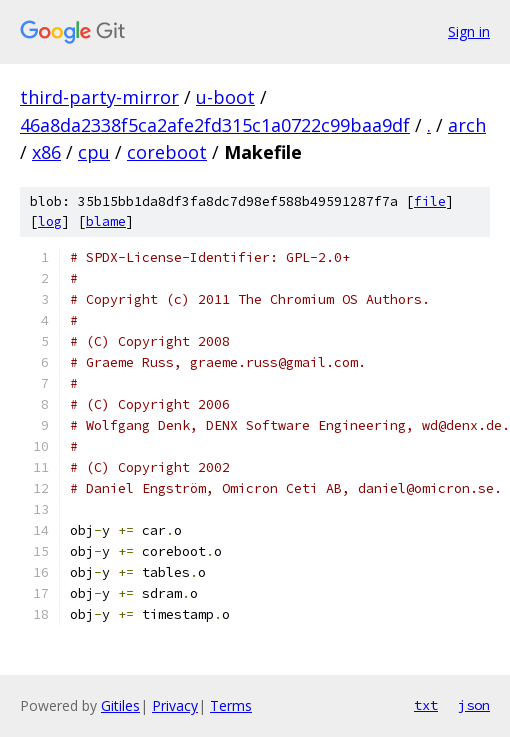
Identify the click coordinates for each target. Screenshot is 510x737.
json (474, 705)
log (50, 221)
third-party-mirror (99, 97)
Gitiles (120, 705)
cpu (94, 152)
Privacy (175, 705)
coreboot (167, 152)
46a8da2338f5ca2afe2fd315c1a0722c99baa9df (215, 125)
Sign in (469, 31)
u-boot (225, 97)
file (430, 201)
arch (467, 125)
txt (426, 705)
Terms (231, 705)
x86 (46, 152)
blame (106, 221)
